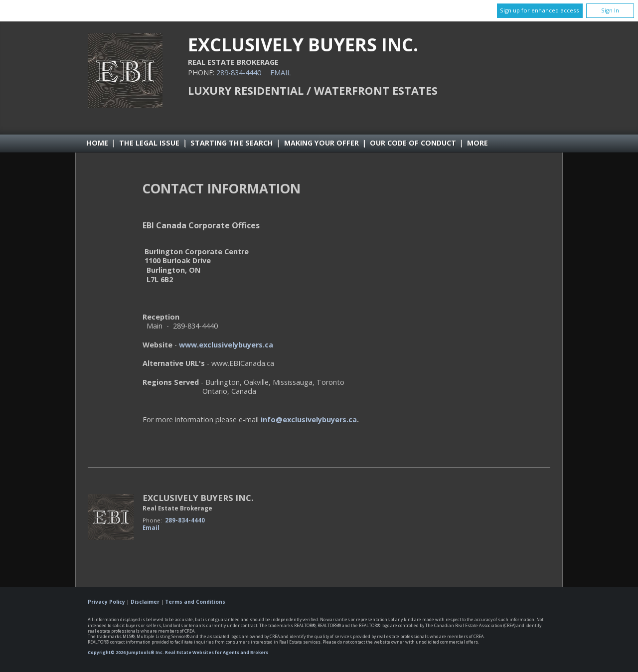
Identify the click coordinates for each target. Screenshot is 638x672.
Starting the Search (232, 143)
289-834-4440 (239, 73)
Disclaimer (145, 602)
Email (281, 73)
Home (97, 143)
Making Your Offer (321, 143)
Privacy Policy (106, 602)
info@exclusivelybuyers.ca (309, 420)
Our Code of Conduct (413, 143)
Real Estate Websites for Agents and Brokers (217, 653)
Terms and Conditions (195, 602)
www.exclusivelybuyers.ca (226, 345)
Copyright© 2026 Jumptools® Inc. (126, 653)
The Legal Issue (149, 143)
